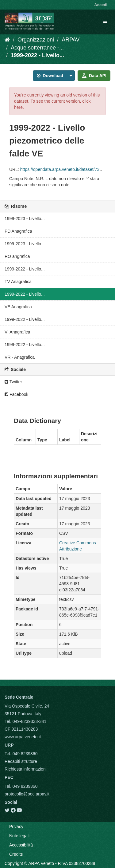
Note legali (19, 836)
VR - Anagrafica (20, 357)
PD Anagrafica (18, 231)
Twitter (13, 382)
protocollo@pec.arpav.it (27, 794)
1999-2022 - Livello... (37, 55)
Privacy (16, 827)
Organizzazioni (36, 40)
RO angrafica (17, 256)
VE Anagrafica (18, 307)
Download (50, 76)
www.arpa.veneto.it (23, 737)
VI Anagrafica (17, 332)
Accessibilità (21, 845)
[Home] (7, 40)
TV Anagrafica (18, 282)
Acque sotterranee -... (37, 48)
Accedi (101, 5)
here (18, 107)
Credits (16, 854)
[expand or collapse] (105, 21)
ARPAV (71, 40)
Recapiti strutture (21, 761)
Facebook (16, 394)
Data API (94, 76)
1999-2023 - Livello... (25, 219)
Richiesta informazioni (26, 769)
